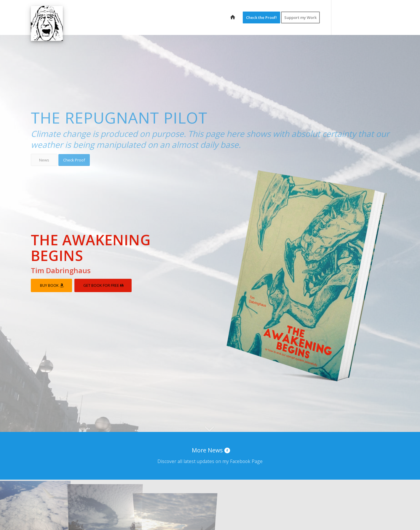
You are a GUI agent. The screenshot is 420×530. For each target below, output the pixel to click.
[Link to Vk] (376, 17)
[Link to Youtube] (358, 17)
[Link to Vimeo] (367, 17)
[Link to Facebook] (349, 17)
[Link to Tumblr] (385, 17)
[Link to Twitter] (341, 17)
